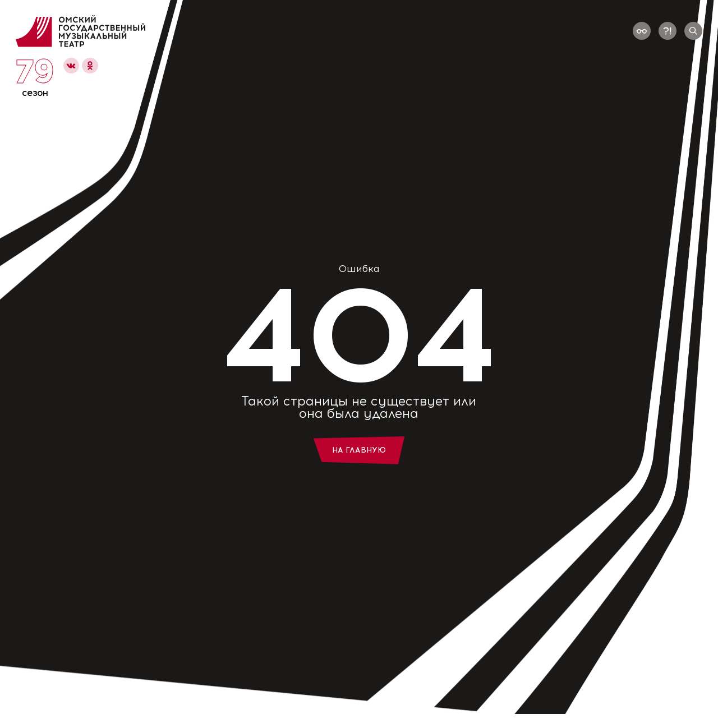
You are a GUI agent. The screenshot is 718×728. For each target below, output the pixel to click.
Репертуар (314, 31)
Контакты (523, 31)
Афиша (248, 31)
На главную (359, 450)
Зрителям (452, 31)
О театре (384, 31)
